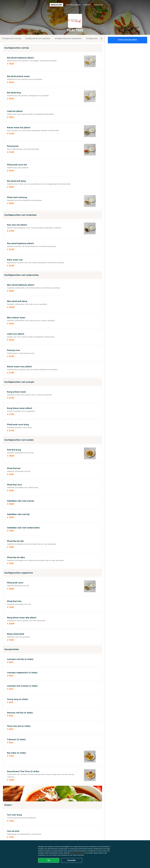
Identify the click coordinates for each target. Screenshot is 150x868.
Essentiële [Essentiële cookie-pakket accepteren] (72, 860)
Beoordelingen (73, 5)
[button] (101, 39)
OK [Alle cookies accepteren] (49, 860)
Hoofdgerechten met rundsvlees (38, 38)
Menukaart (56, 5)
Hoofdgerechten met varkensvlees (68, 38)
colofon (98, 5)
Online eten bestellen (127, 40)
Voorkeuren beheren (77, 853)
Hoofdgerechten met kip (12, 38)
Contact (87, 5)
